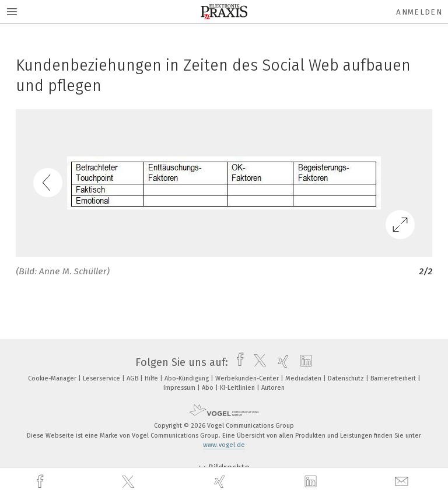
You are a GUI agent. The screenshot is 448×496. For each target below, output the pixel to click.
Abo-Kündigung (188, 378)
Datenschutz (347, 378)
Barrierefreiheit (394, 378)
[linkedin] (312, 482)
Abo (209, 388)
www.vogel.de (224, 445)
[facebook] (41, 482)
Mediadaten (304, 378)
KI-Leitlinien (238, 388)
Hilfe (152, 378)
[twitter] (129, 482)
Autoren (273, 388)
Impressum (180, 388)
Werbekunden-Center (248, 378)
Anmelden (419, 12)
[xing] (221, 482)
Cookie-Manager (53, 378)
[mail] (403, 482)
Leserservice (102, 378)
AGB (133, 378)
